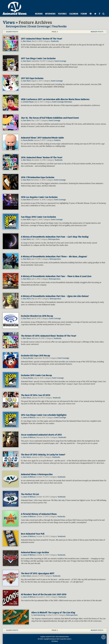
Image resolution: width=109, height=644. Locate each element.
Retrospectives (16, 26)
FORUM (84, 14)
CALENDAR (74, 14)
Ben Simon (27, 41)
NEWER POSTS (97, 32)
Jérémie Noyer (28, 102)
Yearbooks (59, 26)
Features (57, 140)
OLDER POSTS (12, 32)
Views (9, 22)
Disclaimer (55, 641)
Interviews (68, 102)
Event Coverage (39, 26)
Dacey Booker (28, 140)
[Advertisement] (56, 16)
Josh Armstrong (39, 615)
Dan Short (27, 61)
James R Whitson (29, 418)
